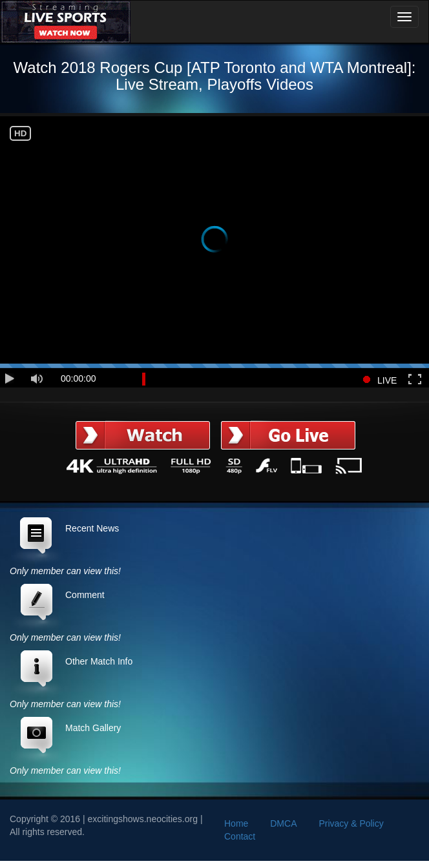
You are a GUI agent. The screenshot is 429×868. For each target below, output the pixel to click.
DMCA (283, 823)
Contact (240, 836)
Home (236, 823)
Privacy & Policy (351, 823)
